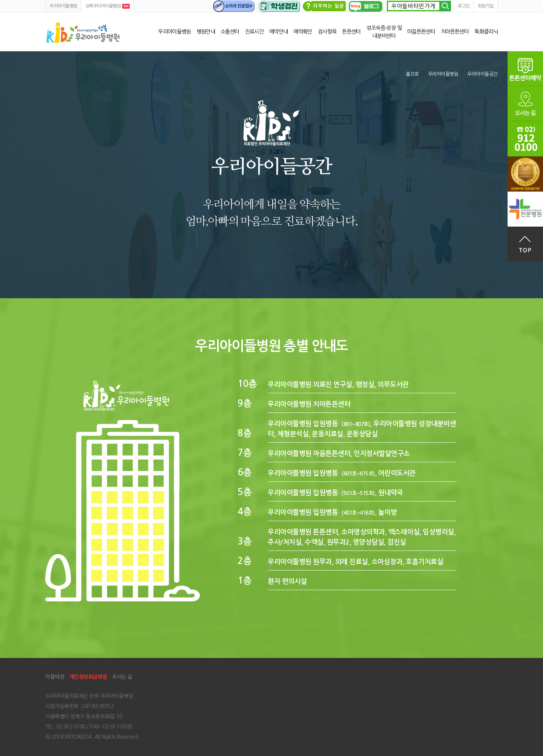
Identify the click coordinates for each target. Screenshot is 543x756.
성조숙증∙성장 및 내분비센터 (384, 32)
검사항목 (327, 32)
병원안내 (206, 32)
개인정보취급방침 (88, 677)
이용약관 (55, 677)
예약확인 (303, 32)
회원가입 (486, 6)
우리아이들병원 (63, 6)
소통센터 (230, 32)
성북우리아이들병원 (83, 32)
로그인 (464, 6)
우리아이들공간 (482, 74)
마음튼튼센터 (421, 32)
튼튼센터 (351, 32)
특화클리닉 (486, 32)
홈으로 (412, 74)
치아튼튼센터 (455, 32)
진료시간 (254, 32)
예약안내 (278, 32)
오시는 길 (122, 677)
